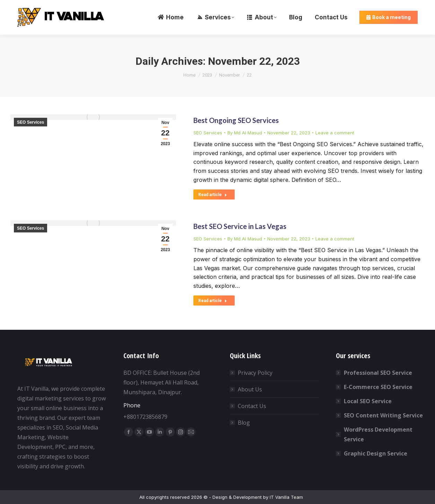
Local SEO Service (368, 401)
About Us (250, 389)
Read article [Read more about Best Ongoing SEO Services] (213, 195)
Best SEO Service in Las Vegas (240, 226)
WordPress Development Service (378, 434)
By (245, 133)
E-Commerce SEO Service (378, 387)
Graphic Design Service (376, 453)
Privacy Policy (255, 373)
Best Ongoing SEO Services (236, 120)
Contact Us (252, 406)
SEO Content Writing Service (383, 415)
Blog (244, 423)
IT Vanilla (280, 497)
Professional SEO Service (378, 373)
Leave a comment (335, 133)
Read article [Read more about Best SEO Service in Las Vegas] (213, 301)
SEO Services (31, 122)
